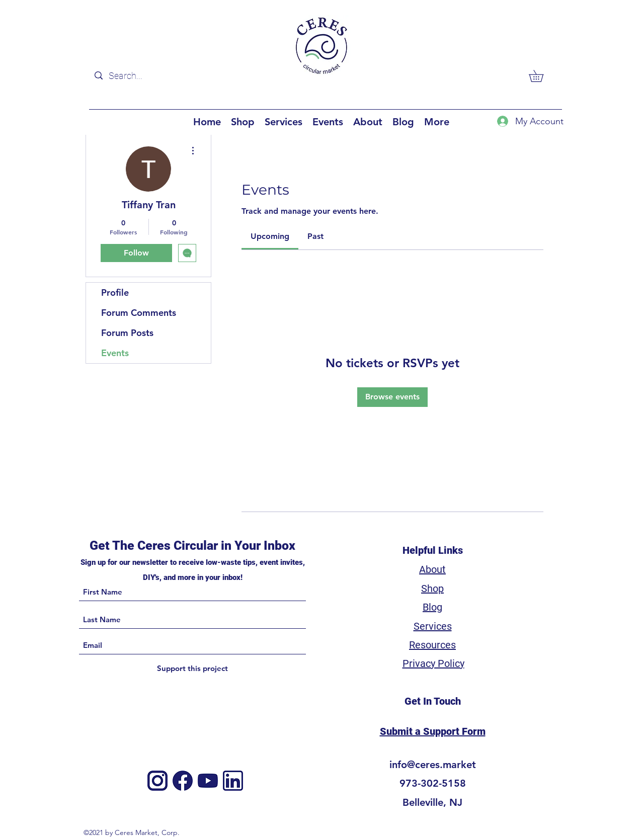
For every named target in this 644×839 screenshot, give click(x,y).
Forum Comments (139, 313)
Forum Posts (127, 333)
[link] (270, 236)
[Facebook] (183, 781)
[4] (208, 781)
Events (115, 353)
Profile (115, 292)
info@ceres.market (433, 765)
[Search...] (153, 76)
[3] (233, 781)
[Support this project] (192, 669)
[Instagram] (157, 781)
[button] (542, 76)
